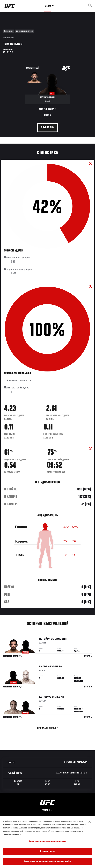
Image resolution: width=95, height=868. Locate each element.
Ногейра (45, 639)
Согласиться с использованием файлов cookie (47, 861)
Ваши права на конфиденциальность (47, 841)
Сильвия (61, 639)
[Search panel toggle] (90, 5)
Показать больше (47, 729)
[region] (47, 842)
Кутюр (43, 697)
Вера (59, 667)
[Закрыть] (90, 822)
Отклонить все (48, 851)
